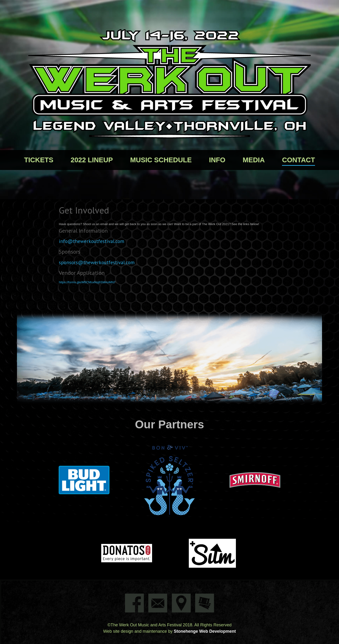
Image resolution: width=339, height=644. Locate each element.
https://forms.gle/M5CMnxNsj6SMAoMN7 (87, 282)
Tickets (39, 160)
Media (254, 160)
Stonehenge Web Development (205, 631)
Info (217, 160)
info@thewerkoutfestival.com (92, 241)
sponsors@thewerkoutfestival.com (97, 262)
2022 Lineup (92, 160)
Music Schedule (161, 160)
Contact (299, 160)
